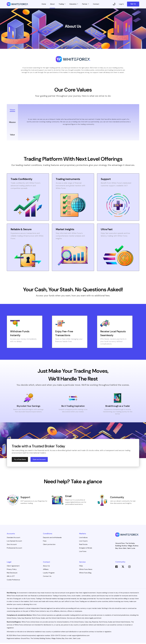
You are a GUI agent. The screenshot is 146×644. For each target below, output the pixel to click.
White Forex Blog (85, 574)
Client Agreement (13, 567)
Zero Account (12, 546)
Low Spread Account (14, 542)
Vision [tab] (12, 110)
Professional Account (14, 549)
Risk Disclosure (12, 574)
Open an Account (39, 461)
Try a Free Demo (20, 461)
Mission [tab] (12, 122)
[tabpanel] (79, 122)
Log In (121, 4)
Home (43, 4)
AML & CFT (11, 577)
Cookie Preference (13, 581)
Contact (97, 4)
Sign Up (133, 4)
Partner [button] (86, 4)
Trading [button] (61, 4)
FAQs (81, 567)
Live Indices (83, 539)
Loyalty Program (49, 574)
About (52, 4)
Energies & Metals (86, 549)
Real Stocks (83, 546)
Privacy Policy (12, 570)
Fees (45, 542)
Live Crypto (83, 542)
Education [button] (73, 4)
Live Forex (83, 552)
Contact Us (47, 577)
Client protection (49, 546)
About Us (46, 567)
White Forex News (86, 570)
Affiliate (46, 570)
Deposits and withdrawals (52, 539)
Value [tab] (12, 135)
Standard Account (13, 539)
